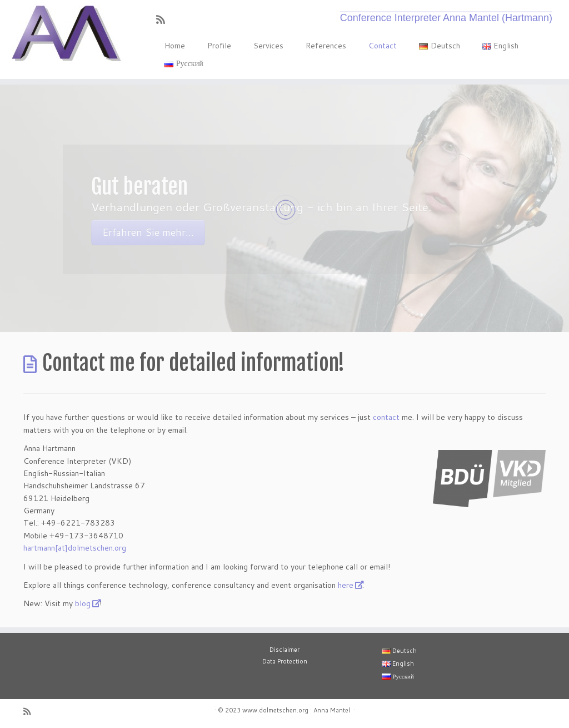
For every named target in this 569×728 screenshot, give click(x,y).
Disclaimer (284, 650)
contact (386, 417)
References (326, 46)
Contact (383, 46)
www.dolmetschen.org (275, 710)
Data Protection (285, 661)
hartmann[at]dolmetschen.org (75, 548)
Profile (219, 46)
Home (175, 46)
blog (83, 603)
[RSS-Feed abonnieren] (164, 19)
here (346, 585)
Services (268, 46)
